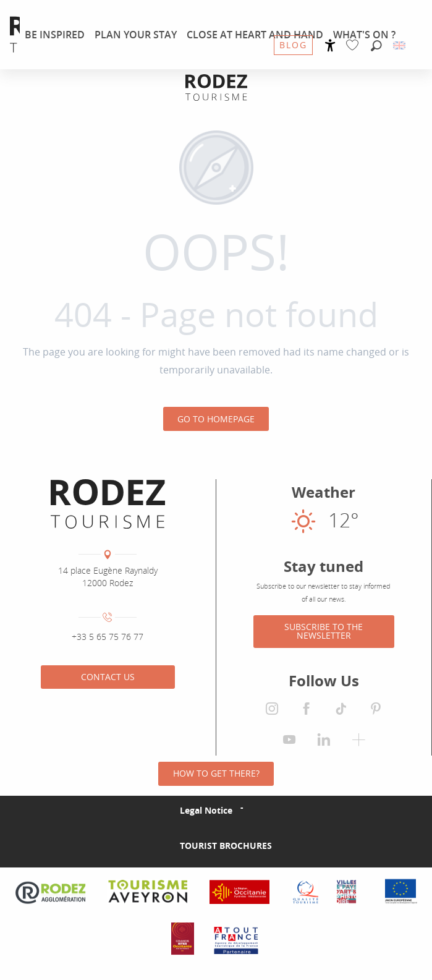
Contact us (108, 677)
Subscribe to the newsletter (324, 631)
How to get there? (216, 773)
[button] (376, 46)
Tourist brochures (226, 846)
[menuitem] (55, 35)
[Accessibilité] (330, 45)
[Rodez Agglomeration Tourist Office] (216, 87)
